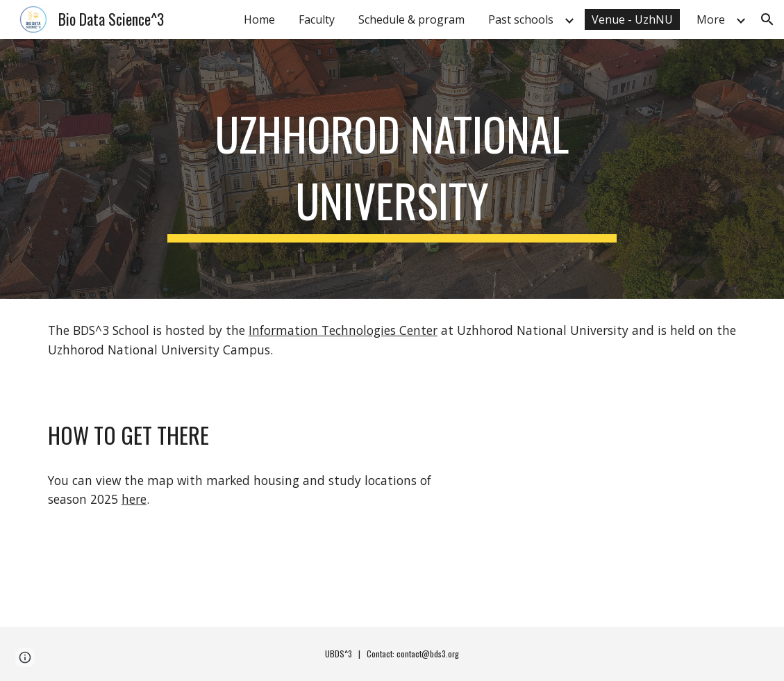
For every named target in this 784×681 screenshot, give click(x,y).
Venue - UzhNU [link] (632, 19)
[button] (767, 19)
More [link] (711, 19)
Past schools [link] (521, 19)
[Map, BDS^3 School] (601, 504)
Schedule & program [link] (411, 19)
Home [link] (259, 19)
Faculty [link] (317, 19)
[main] (392, 169)
